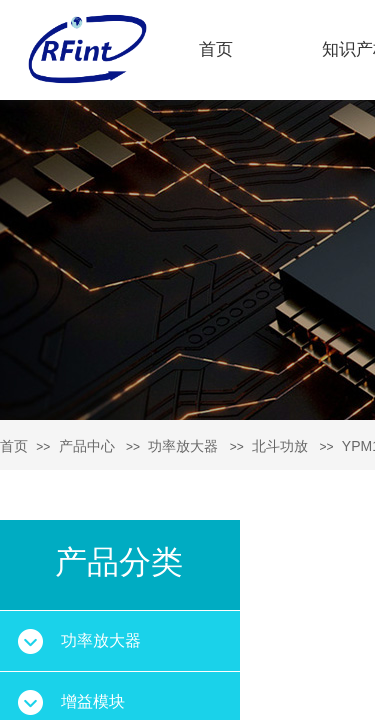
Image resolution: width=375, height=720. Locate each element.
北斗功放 (280, 446)
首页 (216, 49)
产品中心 (87, 446)
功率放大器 (183, 446)
